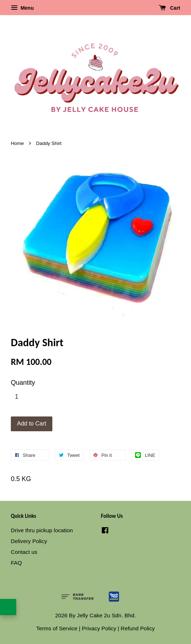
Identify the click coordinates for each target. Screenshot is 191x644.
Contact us (24, 552)
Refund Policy (138, 628)
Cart (170, 8)
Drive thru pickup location (42, 530)
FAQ (16, 563)
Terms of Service (57, 628)
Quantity (23, 383)
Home (17, 143)
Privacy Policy (99, 628)
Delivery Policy (29, 541)
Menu (22, 8)
